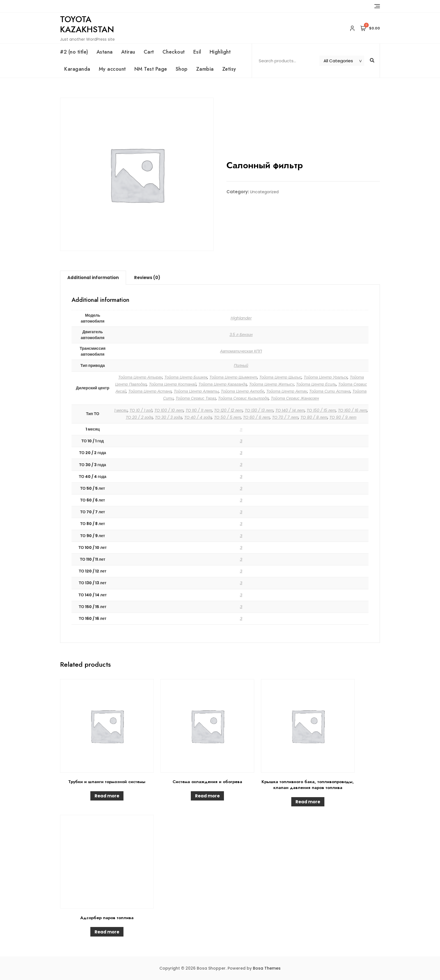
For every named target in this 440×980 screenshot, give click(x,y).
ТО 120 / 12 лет (228, 410)
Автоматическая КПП (241, 351)
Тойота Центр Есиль (316, 384)
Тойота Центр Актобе (243, 391)
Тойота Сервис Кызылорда (243, 398)
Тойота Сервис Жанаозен (295, 398)
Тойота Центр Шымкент (233, 377)
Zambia (205, 69)
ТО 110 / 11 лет (199, 410)
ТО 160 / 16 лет (352, 410)
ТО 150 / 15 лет (321, 410)
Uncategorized (264, 192)
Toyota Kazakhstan (87, 24)
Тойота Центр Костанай (173, 384)
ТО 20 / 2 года (139, 417)
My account (112, 69)
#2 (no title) (74, 52)
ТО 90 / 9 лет (343, 417)
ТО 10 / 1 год (141, 410)
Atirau (128, 52)
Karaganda (77, 69)
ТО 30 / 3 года (169, 417)
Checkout (174, 52)
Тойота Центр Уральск (326, 377)
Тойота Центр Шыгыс (280, 377)
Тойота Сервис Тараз (196, 398)
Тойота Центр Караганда (223, 384)
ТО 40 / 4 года (198, 417)
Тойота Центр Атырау (140, 377)
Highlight (220, 52)
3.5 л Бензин (241, 335)
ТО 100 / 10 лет (169, 410)
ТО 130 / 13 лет (259, 410)
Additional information (93, 278)
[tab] (93, 278)
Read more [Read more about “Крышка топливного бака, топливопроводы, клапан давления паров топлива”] (308, 802)
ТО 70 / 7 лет (285, 417)
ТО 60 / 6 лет (256, 417)
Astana (105, 52)
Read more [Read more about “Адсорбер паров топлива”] (107, 932)
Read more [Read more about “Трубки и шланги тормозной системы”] (107, 796)
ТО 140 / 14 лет (290, 410)
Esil (197, 52)
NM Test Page (151, 69)
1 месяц (121, 410)
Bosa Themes (267, 968)
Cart (149, 52)
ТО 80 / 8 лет (314, 417)
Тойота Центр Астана (150, 391)
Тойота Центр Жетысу (271, 384)
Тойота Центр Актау (287, 391)
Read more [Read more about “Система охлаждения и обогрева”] (207, 796)
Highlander (241, 318)
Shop (182, 69)
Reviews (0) (147, 278)
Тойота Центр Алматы (196, 391)
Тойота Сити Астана (330, 391)
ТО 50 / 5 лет (227, 417)
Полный (241, 365)
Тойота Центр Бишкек (186, 377)
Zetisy (229, 69)
